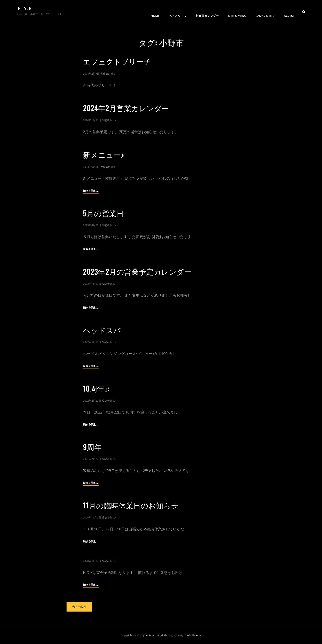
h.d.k (112, 73)
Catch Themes (193, 634)
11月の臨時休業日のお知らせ (131, 504)
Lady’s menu (265, 11)
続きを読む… (91, 190)
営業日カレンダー (208, 11)
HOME (156, 11)
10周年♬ (97, 388)
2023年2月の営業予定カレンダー (137, 271)
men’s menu (237, 11)
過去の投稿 (79, 606)
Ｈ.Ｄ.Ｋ (25, 9)
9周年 (92, 446)
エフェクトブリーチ (117, 61)
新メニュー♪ (104, 154)
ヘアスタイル (178, 11)
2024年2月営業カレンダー (126, 108)
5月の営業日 (103, 213)
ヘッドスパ (102, 329)
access (289, 11)
